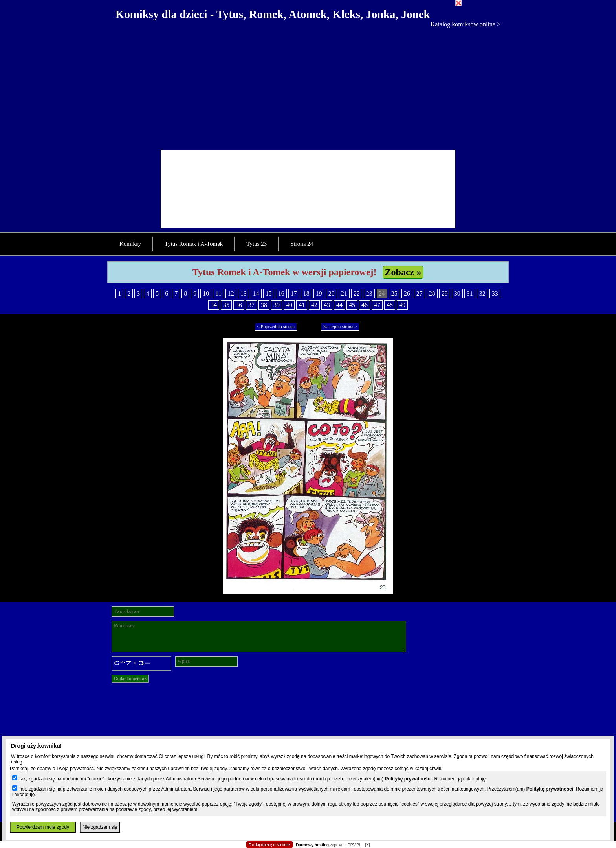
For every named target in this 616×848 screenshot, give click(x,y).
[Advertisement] (308, 87)
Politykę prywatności (408, 779)
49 (402, 305)
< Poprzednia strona (276, 327)
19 (319, 293)
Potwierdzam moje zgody (43, 827)
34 (214, 305)
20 (332, 293)
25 (394, 293)
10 (206, 293)
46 (365, 305)
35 (226, 305)
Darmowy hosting (312, 845)
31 (470, 293)
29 (445, 293)
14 (256, 293)
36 (239, 305)
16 (281, 293)
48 (390, 305)
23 (369, 293)
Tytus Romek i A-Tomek (194, 244)
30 (457, 293)
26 (407, 293)
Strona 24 (302, 244)
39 (277, 305)
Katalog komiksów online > (466, 24)
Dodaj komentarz (130, 679)
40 (289, 305)
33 (495, 293)
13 (244, 293)
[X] (367, 845)
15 (269, 293)
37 (251, 305)
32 (482, 293)
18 (306, 293)
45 (352, 305)
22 (357, 293)
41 (302, 305)
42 (314, 305)
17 (294, 293)
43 (327, 305)
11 (218, 293)
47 (377, 305)
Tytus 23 (257, 244)
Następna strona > (340, 327)
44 (339, 305)
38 (264, 305)
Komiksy (130, 244)
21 (344, 293)
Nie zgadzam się (100, 827)
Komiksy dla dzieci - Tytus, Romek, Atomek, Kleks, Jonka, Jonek (273, 14)
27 (420, 293)
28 (432, 293)
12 (231, 293)
